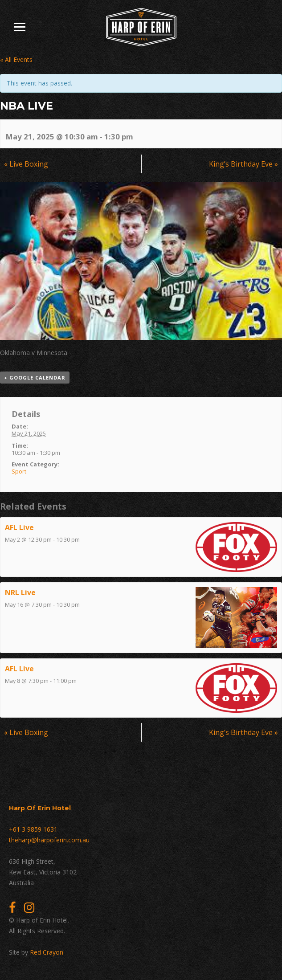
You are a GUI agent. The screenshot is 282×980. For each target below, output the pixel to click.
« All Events (16, 59)
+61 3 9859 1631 (33, 829)
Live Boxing (26, 164)
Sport (19, 471)
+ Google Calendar (35, 378)
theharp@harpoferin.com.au (49, 840)
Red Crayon (47, 952)
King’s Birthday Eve (243, 164)
